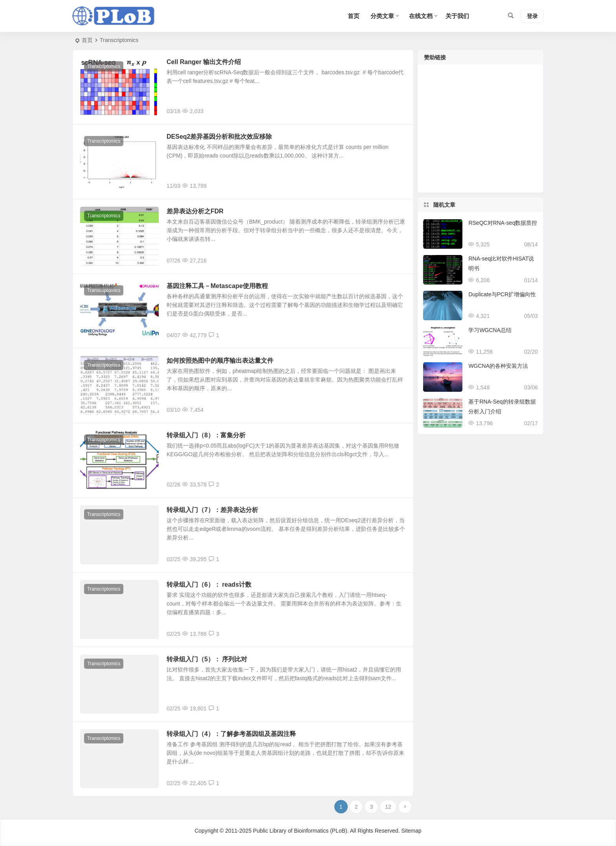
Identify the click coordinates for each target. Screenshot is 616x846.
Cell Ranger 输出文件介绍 (204, 62)
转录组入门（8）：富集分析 (206, 435)
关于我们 (457, 16)
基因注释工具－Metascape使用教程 (217, 286)
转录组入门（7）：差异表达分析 (212, 510)
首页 (87, 40)
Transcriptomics (104, 66)
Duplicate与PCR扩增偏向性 (502, 294)
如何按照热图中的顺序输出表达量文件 (220, 361)
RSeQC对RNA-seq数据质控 (503, 223)
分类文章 (382, 16)
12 (388, 807)
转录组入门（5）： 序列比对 (207, 659)
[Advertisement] (480, 134)
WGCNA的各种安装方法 (498, 366)
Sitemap (411, 831)
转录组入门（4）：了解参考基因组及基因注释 (231, 734)
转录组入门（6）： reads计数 (209, 584)
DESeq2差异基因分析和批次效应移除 (219, 137)
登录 (532, 16)
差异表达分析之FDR (195, 211)
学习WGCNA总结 (490, 330)
